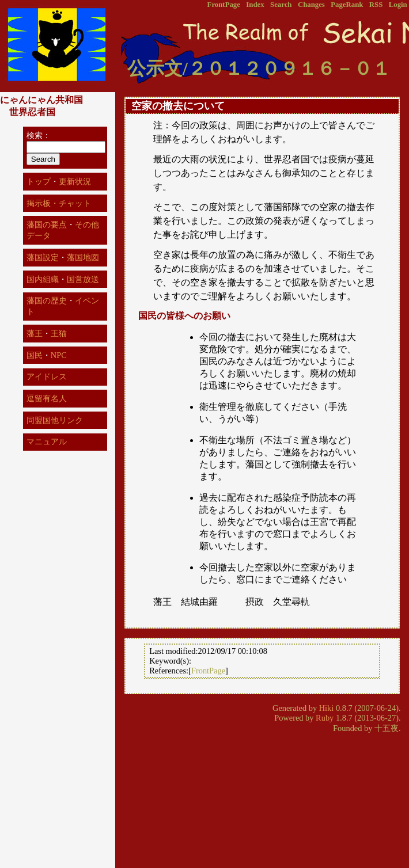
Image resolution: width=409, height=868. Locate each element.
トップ (39, 181)
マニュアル (47, 441)
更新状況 (75, 181)
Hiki (327, 708)
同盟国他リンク (55, 420)
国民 (35, 355)
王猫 (59, 333)
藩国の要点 (47, 224)
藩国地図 (83, 257)
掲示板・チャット (59, 203)
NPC (59, 355)
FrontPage (224, 5)
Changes (311, 5)
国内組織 (43, 279)
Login (398, 5)
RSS (376, 5)
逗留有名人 (47, 398)
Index (255, 5)
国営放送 (83, 279)
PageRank (347, 5)
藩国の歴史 (47, 300)
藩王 (35, 333)
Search (281, 5)
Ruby (325, 718)
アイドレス (47, 376)
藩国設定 (43, 257)
